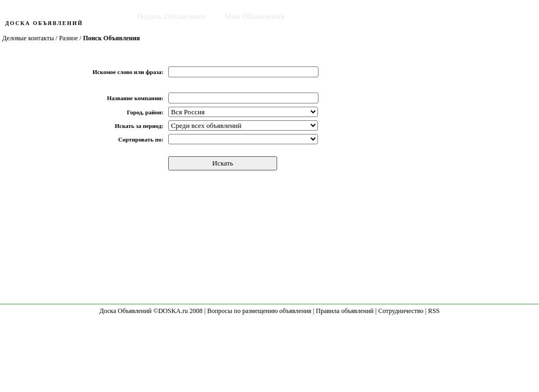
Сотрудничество (401, 311)
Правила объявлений (345, 311)
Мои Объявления (254, 17)
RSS (434, 311)
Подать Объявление (171, 17)
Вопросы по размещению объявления (259, 311)
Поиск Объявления (336, 17)
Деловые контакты (28, 38)
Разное (68, 38)
